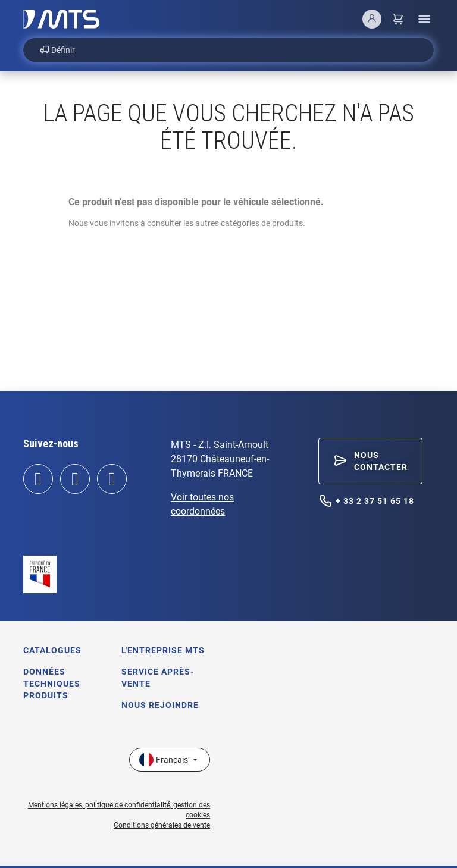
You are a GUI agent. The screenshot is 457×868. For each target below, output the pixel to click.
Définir (57, 50)
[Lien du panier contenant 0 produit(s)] (398, 19)
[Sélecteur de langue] (170, 760)
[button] (370, 461)
